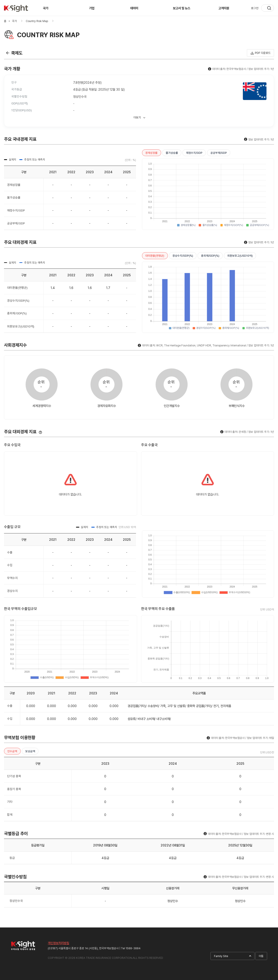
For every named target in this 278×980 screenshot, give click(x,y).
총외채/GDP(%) (210, 256)
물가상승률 (172, 153)
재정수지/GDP (194, 153)
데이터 (134, 8)
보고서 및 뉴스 (182, 8)
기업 (92, 8)
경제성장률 (151, 153)
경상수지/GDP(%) (183, 256)
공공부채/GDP (219, 153)
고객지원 (224, 8)
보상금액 (30, 751)
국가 (46, 8)
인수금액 (12, 751)
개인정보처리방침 (58, 943)
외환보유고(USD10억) (240, 256)
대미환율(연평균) (155, 256)
